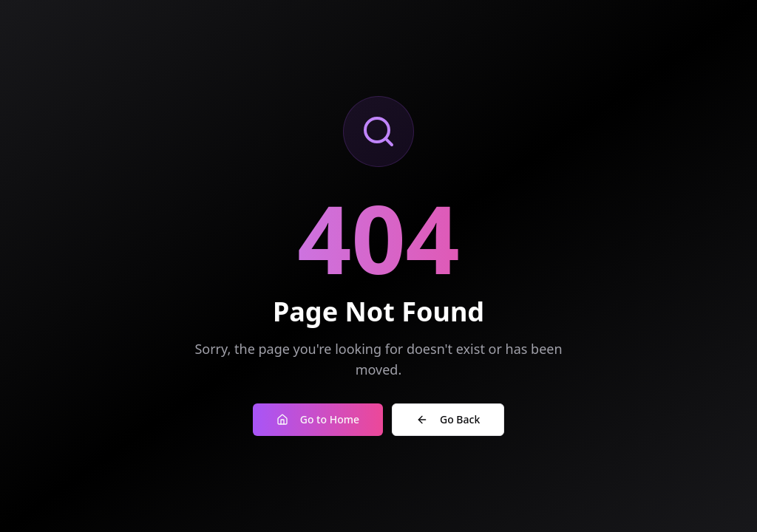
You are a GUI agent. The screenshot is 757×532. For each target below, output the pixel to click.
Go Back (448, 419)
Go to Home (318, 419)
